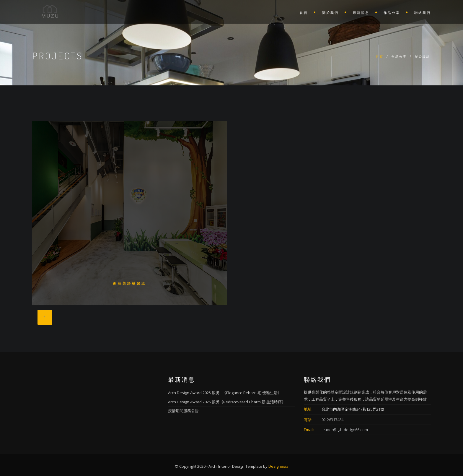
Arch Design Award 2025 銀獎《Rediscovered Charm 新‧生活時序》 (227, 402)
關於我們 (330, 13)
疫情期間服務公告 (183, 411)
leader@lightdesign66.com (345, 430)
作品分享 (392, 13)
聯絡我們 (423, 13)
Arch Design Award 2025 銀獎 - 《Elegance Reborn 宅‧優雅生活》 (225, 393)
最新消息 (361, 13)
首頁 (304, 13)
